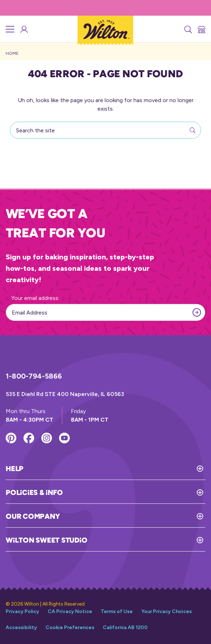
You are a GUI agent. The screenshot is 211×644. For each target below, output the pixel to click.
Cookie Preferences (70, 627)
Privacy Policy (22, 611)
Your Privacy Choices (167, 611)
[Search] (188, 29)
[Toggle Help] (114, 469)
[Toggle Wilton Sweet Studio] (146, 540)
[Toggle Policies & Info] (134, 492)
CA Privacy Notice (70, 611)
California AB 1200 (125, 627)
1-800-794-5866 (34, 376)
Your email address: (35, 298)
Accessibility (21, 627)
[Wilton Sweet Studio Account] (23, 29)
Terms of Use (117, 611)
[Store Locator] (201, 29)
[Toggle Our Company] (133, 516)
